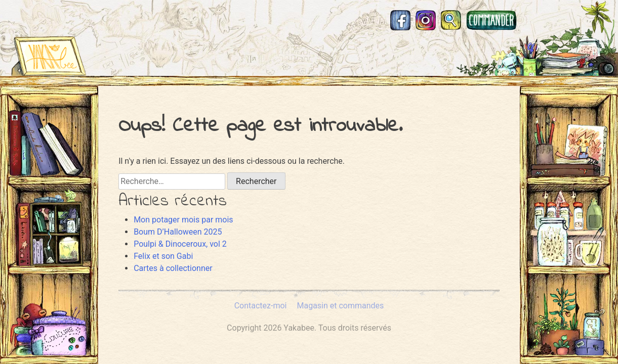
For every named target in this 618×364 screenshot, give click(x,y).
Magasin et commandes (491, 20)
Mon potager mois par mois (183, 220)
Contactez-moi (261, 306)
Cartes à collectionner (173, 268)
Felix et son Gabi (163, 256)
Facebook (400, 20)
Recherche (451, 20)
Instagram (426, 20)
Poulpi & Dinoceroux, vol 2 (180, 244)
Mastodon (532, 20)
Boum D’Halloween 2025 (178, 232)
